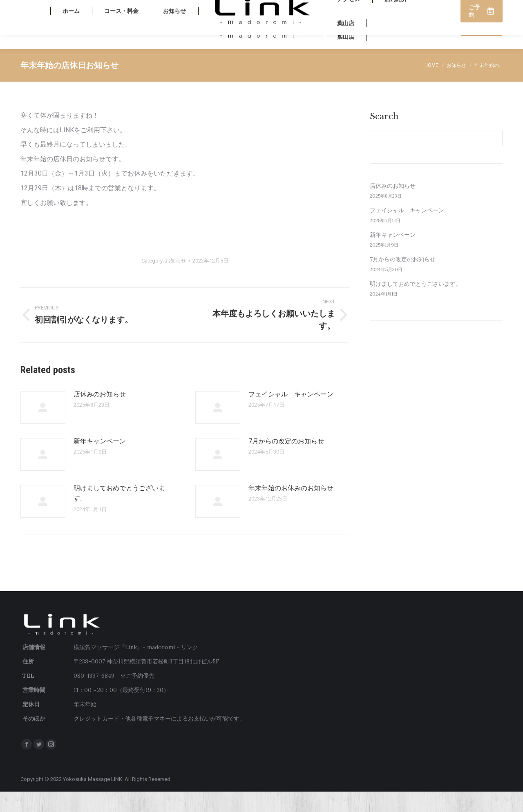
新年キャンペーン (100, 462)
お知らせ (176, 281)
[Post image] (43, 428)
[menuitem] (71, 45)
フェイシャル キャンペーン (291, 415)
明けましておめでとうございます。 (119, 514)
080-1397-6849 (436, 10)
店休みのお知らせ (100, 415)
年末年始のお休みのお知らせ (291, 508)
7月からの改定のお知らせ (286, 462)
